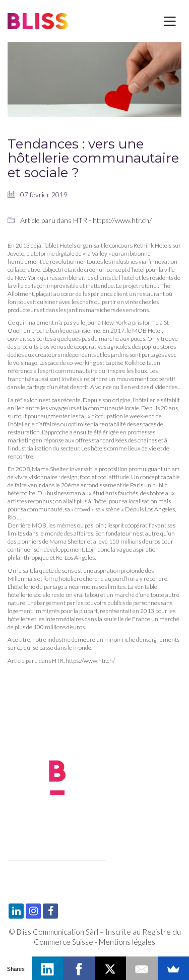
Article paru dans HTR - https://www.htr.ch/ (86, 220)
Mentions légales (127, 942)
